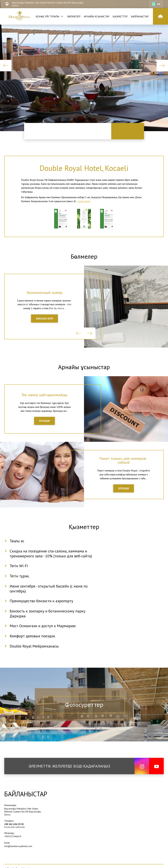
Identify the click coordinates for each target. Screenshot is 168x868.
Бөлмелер (84, 258)
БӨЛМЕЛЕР (74, 16)
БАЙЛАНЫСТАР (140, 16)
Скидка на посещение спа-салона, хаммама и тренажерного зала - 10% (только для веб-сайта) (51, 557)
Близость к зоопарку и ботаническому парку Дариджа (48, 617)
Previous (6, 66)
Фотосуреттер (84, 708)
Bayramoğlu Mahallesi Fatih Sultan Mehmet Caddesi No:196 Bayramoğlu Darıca (23, 815)
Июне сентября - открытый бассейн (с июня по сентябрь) (49, 592)
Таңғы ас (17, 544)
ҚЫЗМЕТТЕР (120, 16)
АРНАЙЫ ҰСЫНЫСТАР (97, 16)
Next (162, 66)
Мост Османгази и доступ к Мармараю (43, 629)
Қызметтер (84, 530)
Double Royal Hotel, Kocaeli (84, 168)
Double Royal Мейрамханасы (35, 650)
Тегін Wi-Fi (19, 569)
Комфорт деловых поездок (33, 639)
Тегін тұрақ (19, 579)
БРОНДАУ (44, 424)
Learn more (84, 202)
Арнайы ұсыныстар (84, 369)
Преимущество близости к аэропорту (42, 604)
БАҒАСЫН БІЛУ (44, 320)
